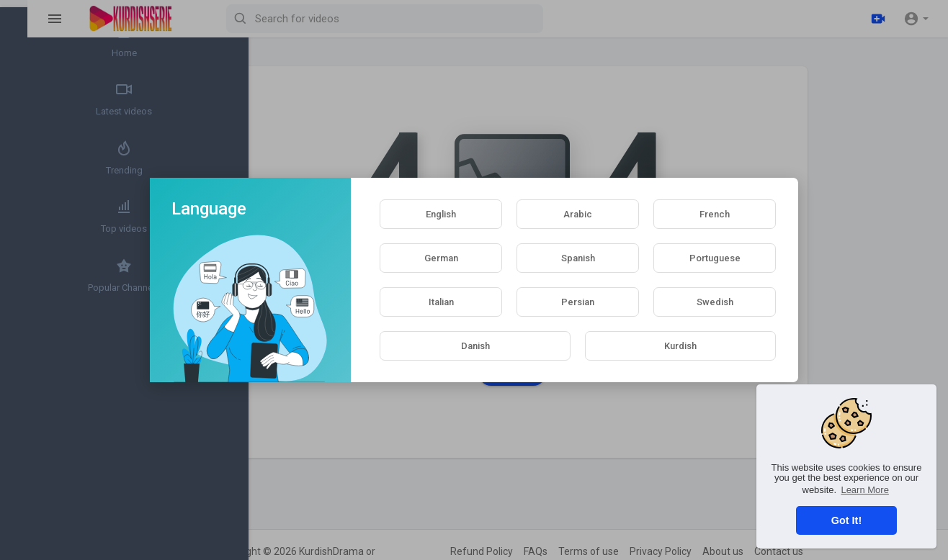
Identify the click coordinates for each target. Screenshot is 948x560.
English (441, 214)
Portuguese (715, 258)
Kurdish (680, 346)
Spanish (578, 258)
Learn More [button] (864, 490)
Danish (475, 346)
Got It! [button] (846, 520)
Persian (578, 302)
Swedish (715, 302)
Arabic (578, 214)
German (441, 258)
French (715, 214)
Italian (441, 302)
